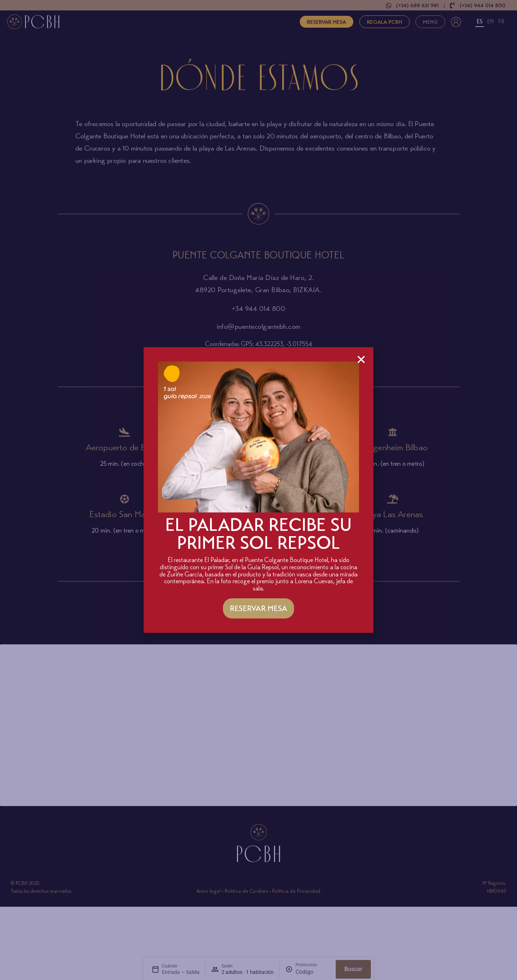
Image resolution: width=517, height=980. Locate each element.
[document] (258, 490)
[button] (361, 359)
